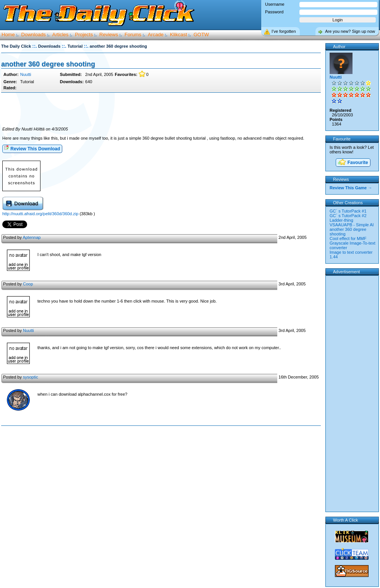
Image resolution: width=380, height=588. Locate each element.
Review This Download (32, 148)
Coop (28, 284)
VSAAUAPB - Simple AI (352, 225)
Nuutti (26, 74)
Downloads (34, 35)
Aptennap (32, 237)
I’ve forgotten (284, 31)
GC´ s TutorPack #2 (348, 216)
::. (34, 46)
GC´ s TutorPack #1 (348, 211)
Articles (61, 35)
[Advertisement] (161, 110)
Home (8, 35)
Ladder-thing (341, 220)
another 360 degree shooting (48, 64)
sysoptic (31, 377)
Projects (84, 35)
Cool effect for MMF (348, 238)
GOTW (201, 35)
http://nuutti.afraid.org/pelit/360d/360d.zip (40, 214)
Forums (133, 35)
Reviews (109, 35)
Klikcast (179, 35)
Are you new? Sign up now (350, 31)
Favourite (353, 163)
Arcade (156, 35)
